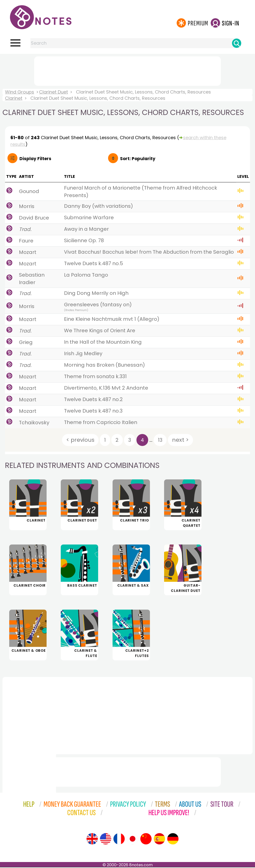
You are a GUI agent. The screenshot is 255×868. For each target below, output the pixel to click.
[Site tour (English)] (92, 840)
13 (160, 440)
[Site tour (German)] (173, 840)
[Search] (237, 43)
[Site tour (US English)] (106, 840)
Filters (35, 159)
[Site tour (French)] (119, 840)
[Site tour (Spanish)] (159, 840)
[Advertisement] (127, 70)
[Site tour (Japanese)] (132, 840)
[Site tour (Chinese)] (146, 840)
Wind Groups (20, 92)
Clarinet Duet (54, 92)
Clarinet (14, 98)
